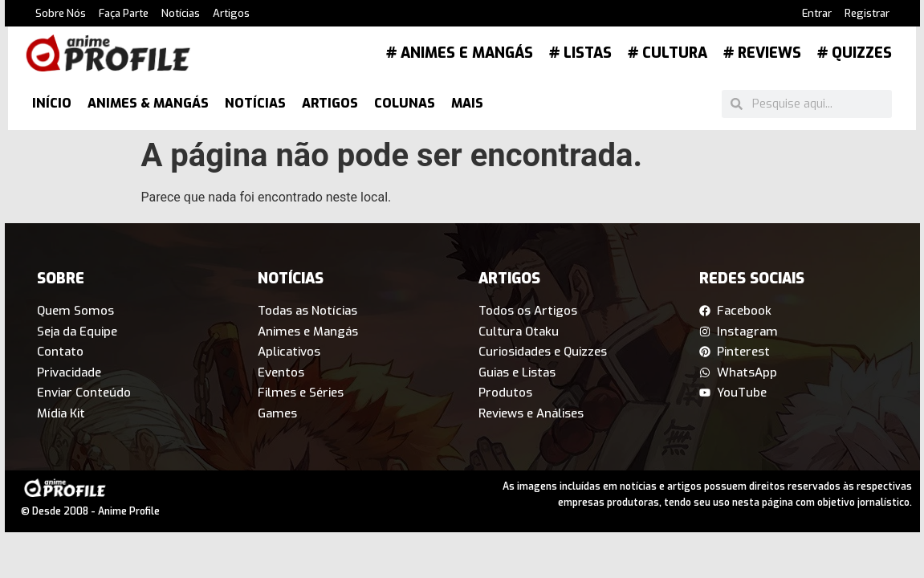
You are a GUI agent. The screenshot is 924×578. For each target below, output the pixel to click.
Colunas (405, 103)
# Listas (580, 53)
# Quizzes (855, 53)
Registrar (867, 13)
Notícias (181, 13)
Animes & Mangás (148, 103)
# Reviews (762, 53)
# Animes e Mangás (460, 53)
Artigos (231, 13)
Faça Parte (124, 13)
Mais (467, 103)
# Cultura (668, 53)
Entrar (817, 13)
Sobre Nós (61, 13)
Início (52, 103)
